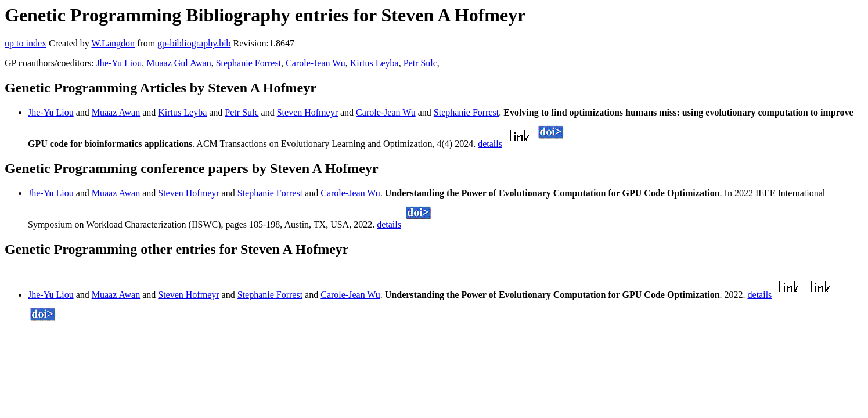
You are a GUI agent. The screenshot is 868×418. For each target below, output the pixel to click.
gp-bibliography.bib (194, 43)
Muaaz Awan (116, 112)
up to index (26, 43)
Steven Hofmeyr (307, 112)
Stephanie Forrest (248, 63)
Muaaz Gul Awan (179, 63)
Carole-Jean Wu (316, 63)
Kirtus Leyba (374, 63)
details (490, 144)
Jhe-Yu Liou (119, 63)
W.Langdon (113, 43)
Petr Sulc (420, 63)
